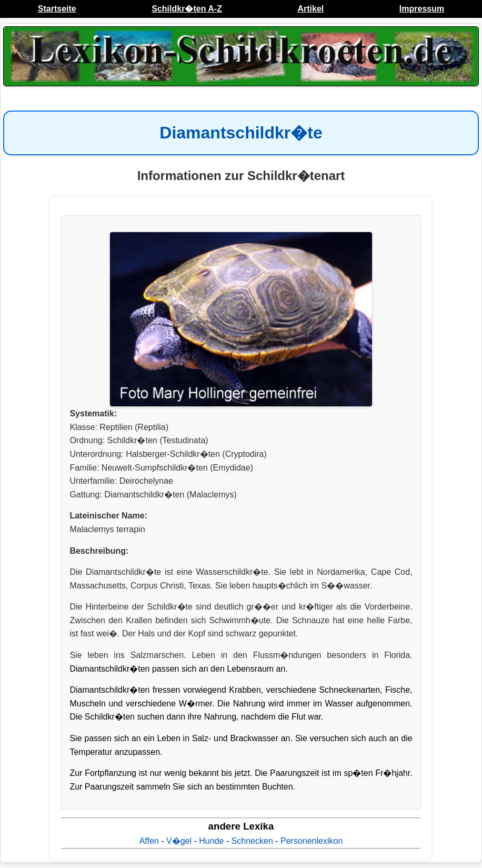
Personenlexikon (312, 841)
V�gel (179, 841)
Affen (149, 841)
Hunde (211, 841)
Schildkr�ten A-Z (187, 9)
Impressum (422, 9)
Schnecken (252, 841)
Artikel (310, 9)
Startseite (57, 9)
